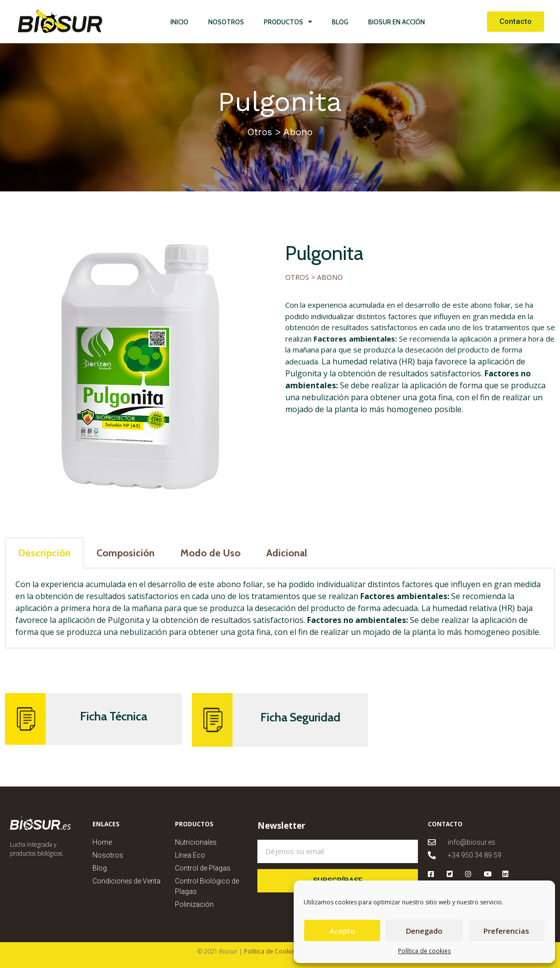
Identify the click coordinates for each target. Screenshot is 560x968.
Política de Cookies (270, 951)
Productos (288, 22)
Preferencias (506, 931)
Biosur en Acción (397, 22)
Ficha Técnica (114, 716)
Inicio (179, 22)
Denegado (424, 931)
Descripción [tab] (44, 553)
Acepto (342, 931)
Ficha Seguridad (300, 717)
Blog (340, 22)
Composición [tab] (125, 553)
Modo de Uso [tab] (210, 553)
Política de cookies (424, 951)
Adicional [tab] (287, 553)
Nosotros (226, 22)
